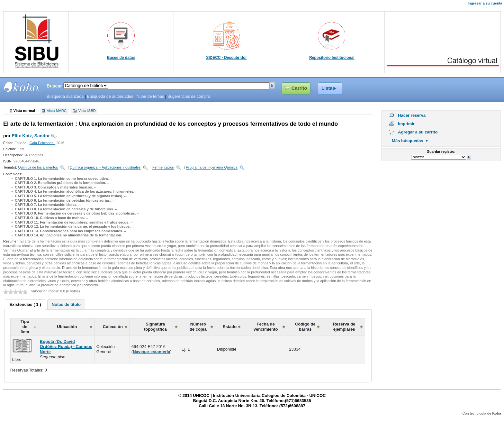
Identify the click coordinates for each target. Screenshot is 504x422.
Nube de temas (150, 96)
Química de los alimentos (38, 168)
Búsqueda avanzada (65, 96)
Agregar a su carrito (418, 132)
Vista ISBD (87, 111)
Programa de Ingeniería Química (212, 168)
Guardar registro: (441, 151)
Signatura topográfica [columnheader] (155, 327)
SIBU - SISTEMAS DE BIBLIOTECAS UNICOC (22, 87)
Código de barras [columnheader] (305, 327)
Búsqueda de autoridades (110, 96)
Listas (328, 88)
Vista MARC (57, 111)
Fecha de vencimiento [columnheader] (266, 327)
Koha (497, 413)
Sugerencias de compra (189, 96)
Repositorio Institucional (332, 58)
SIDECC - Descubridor (226, 58)
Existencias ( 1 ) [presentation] (25, 304)
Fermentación (163, 168)
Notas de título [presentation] (66, 304)
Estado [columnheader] (230, 327)
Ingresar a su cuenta (485, 3)
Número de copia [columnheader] (198, 327)
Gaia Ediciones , (42, 143)
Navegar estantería (151, 352)
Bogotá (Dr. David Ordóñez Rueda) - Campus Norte (66, 347)
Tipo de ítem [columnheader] (25, 327)
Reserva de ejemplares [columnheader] (344, 327)
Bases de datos (121, 58)
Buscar (54, 86)
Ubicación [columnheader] (67, 327)
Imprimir (406, 124)
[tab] (25, 305)
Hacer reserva (412, 115)
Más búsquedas (408, 141)
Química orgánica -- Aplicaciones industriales (105, 168)
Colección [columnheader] (113, 327)
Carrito (299, 88)
